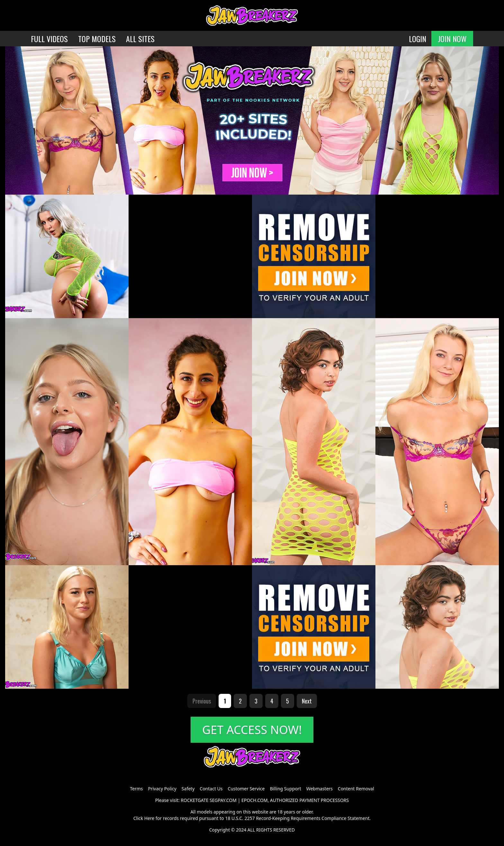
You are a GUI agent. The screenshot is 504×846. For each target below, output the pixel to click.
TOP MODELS (97, 39)
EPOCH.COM (255, 800)
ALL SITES (140, 39)
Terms (136, 789)
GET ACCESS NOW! (252, 730)
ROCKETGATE (194, 800)
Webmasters (319, 789)
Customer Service (246, 789)
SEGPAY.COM (223, 800)
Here (149, 818)
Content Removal (356, 789)
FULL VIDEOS (49, 39)
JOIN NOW (452, 39)
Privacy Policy (162, 789)
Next (307, 701)
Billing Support (285, 789)
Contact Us (211, 789)
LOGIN (418, 39)
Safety (188, 789)
